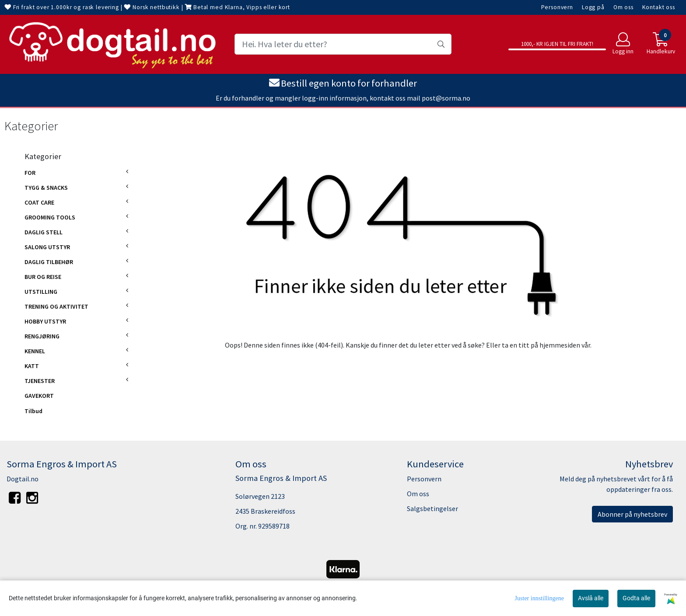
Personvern (557, 7)
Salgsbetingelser (432, 508)
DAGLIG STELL (44, 232)
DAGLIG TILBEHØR (49, 262)
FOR (30, 173)
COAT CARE (39, 202)
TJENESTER (40, 381)
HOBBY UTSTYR (45, 321)
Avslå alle (591, 598)
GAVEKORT (39, 396)
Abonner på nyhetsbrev (632, 514)
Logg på (593, 7)
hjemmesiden (560, 345)
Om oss (623, 7)
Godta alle (636, 598)
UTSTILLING (41, 292)
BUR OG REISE (43, 277)
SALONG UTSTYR (47, 247)
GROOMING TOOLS (50, 217)
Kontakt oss (659, 7)
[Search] (343, 44)
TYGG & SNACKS (46, 188)
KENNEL (35, 351)
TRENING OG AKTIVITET (56, 306)
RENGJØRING (42, 336)
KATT (32, 366)
